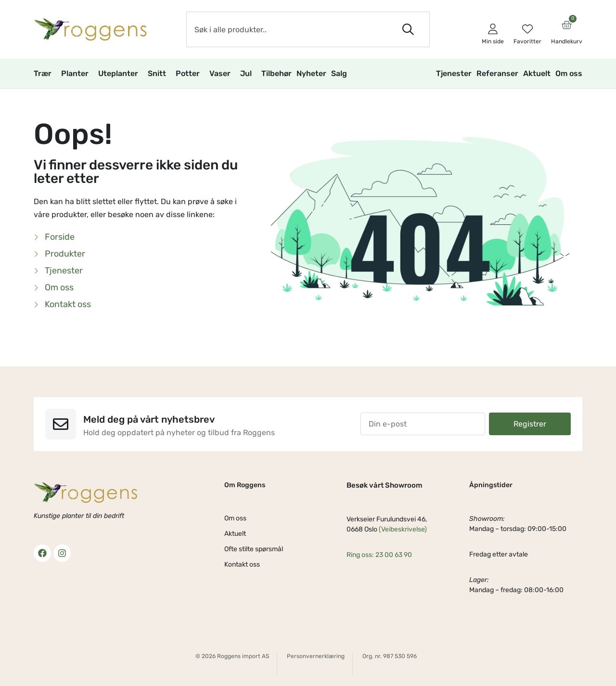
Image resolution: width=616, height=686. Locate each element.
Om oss (569, 73)
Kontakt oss (242, 564)
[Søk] (410, 29)
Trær (45, 74)
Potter (190, 74)
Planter (77, 74)
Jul (248, 74)
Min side (493, 41)
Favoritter (527, 41)
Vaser (222, 74)
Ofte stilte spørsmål (254, 549)
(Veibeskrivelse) (403, 529)
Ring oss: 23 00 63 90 (379, 555)
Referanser (497, 73)
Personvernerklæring (316, 656)
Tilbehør (276, 73)
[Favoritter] (527, 29)
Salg (341, 74)
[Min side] (493, 29)
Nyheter (311, 73)
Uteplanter (121, 74)
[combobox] (287, 29)
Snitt (159, 74)
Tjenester (454, 73)
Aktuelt (537, 73)
